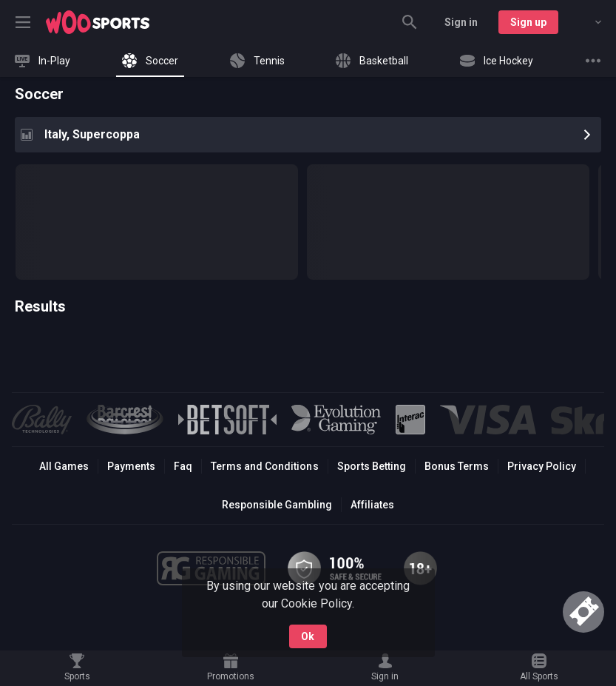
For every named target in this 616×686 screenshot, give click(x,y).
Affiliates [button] (372, 505)
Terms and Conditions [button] (264, 466)
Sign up (528, 22)
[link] (98, 22)
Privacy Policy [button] (542, 466)
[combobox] (587, 22)
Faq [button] (183, 466)
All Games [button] (64, 466)
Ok (308, 636)
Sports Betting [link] (372, 466)
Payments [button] (131, 466)
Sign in (461, 22)
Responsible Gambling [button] (277, 505)
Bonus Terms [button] (457, 466)
